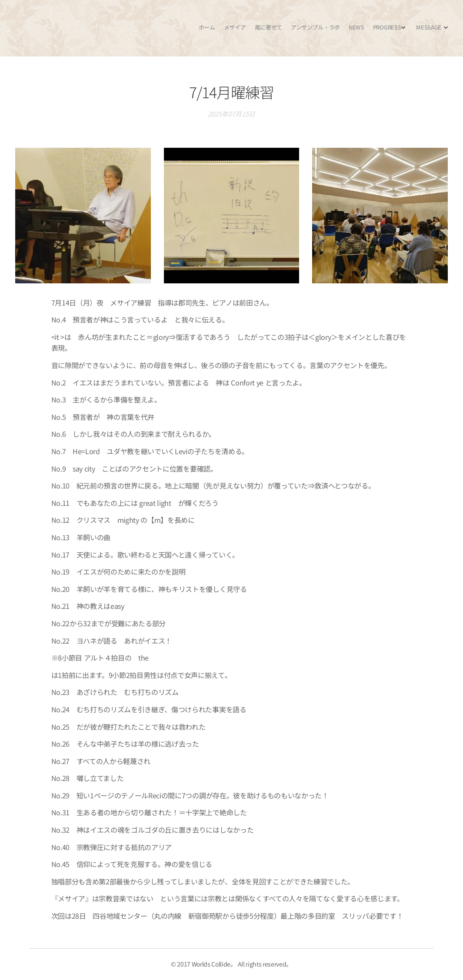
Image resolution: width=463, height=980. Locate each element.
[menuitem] (384, 28)
